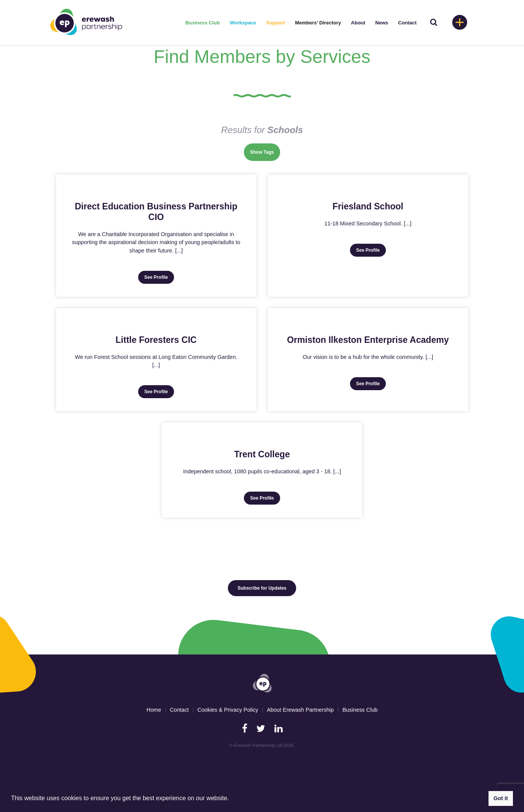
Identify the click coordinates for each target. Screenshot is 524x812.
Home (154, 710)
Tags (269, 152)
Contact (407, 23)
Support (276, 23)
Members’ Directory (318, 23)
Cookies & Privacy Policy (228, 710)
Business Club (203, 23)
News (382, 23)
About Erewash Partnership (300, 710)
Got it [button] (501, 798)
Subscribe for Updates (262, 588)
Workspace (243, 23)
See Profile (156, 277)
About (358, 23)
